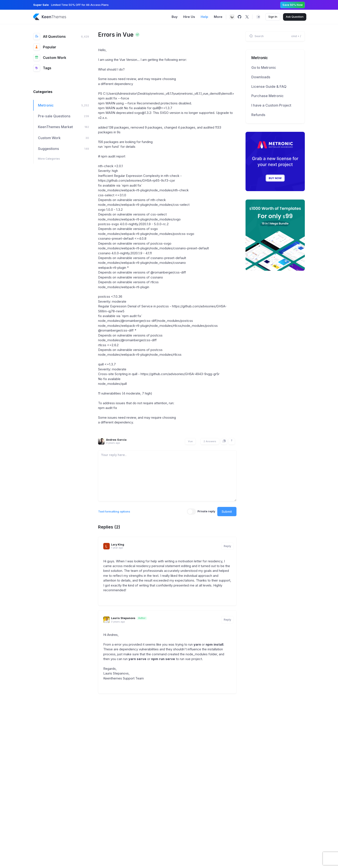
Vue (190, 441)
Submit (227, 512)
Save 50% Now (293, 5)
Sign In (273, 17)
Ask (295, 17)
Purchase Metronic (268, 96)
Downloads (261, 77)
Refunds (258, 115)
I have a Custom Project (271, 105)
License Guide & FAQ (269, 86)
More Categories (49, 159)
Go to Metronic (264, 68)
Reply (227, 546)
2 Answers (210, 441)
